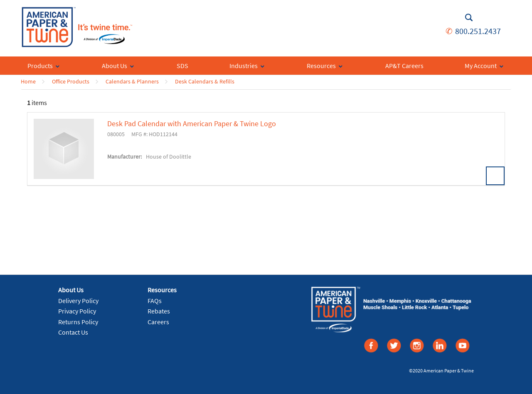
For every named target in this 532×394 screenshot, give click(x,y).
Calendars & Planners (132, 81)
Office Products (71, 81)
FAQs (155, 301)
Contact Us (73, 332)
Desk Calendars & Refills (205, 81)
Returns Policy (78, 322)
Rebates (159, 311)
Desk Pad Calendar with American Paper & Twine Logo (192, 124)
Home (28, 81)
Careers (158, 322)
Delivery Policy (78, 301)
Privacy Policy (77, 311)
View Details (495, 176)
